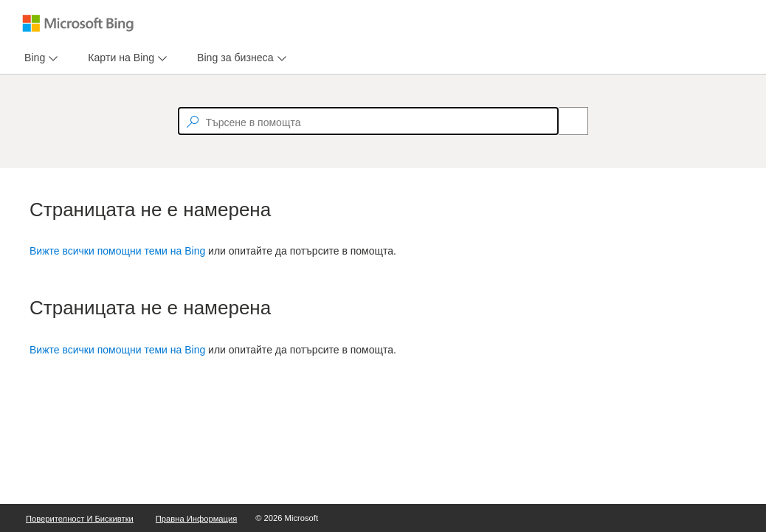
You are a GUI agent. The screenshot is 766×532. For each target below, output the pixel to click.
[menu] (39, 58)
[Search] (565, 121)
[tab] (32, 58)
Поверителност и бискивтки (80, 519)
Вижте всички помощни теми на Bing (117, 251)
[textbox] (368, 121)
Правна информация (196, 519)
